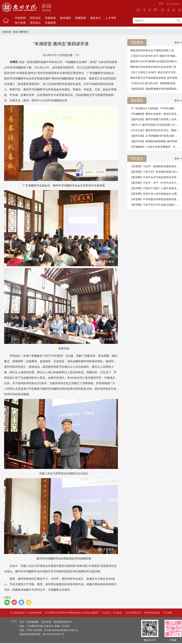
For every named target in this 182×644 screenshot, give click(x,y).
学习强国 (168, 613)
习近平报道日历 (133, 613)
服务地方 (96, 18)
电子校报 (20, 23)
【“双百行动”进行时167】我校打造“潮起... (154, 56)
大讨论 (14, 621)
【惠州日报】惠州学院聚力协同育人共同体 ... (156, 119)
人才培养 (111, 18)
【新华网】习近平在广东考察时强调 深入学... (156, 172)
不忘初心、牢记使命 (112, 613)
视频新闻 (81, 18)
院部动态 (35, 18)
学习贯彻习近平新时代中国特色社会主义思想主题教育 (72, 613)
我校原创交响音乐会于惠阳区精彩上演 (152, 50)
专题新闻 (50, 23)
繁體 (161, 4)
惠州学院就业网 (152, 613)
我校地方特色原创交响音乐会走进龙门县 (153, 67)
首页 (15, 32)
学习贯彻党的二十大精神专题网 (26, 613)
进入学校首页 (173, 4)
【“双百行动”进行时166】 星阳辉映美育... (154, 83)
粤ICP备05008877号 (54, 634)
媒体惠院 (65, 18)
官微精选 (50, 18)
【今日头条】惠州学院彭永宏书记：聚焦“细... (156, 130)
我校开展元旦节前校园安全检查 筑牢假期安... (156, 78)
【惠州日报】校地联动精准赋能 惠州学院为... (156, 141)
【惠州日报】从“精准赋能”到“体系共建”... (153, 136)
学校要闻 (20, 18)
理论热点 (35, 23)
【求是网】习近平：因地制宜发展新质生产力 (156, 166)
